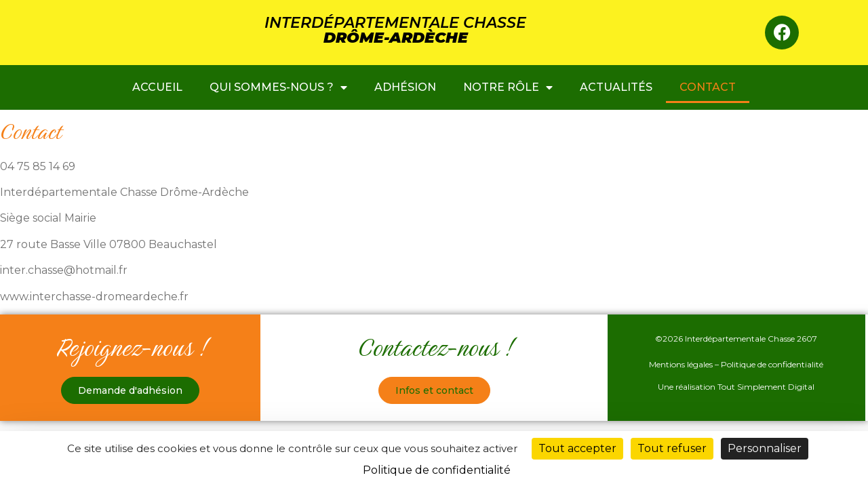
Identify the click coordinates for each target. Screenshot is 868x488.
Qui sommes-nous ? (278, 87)
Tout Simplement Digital (766, 387)
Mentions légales (681, 364)
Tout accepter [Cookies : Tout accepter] (577, 448)
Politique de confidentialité (772, 364)
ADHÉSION (405, 87)
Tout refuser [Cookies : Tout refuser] (672, 448)
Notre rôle (508, 87)
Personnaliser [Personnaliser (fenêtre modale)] (765, 448)
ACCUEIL (157, 87)
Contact (708, 87)
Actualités (616, 87)
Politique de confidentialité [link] (437, 470)
